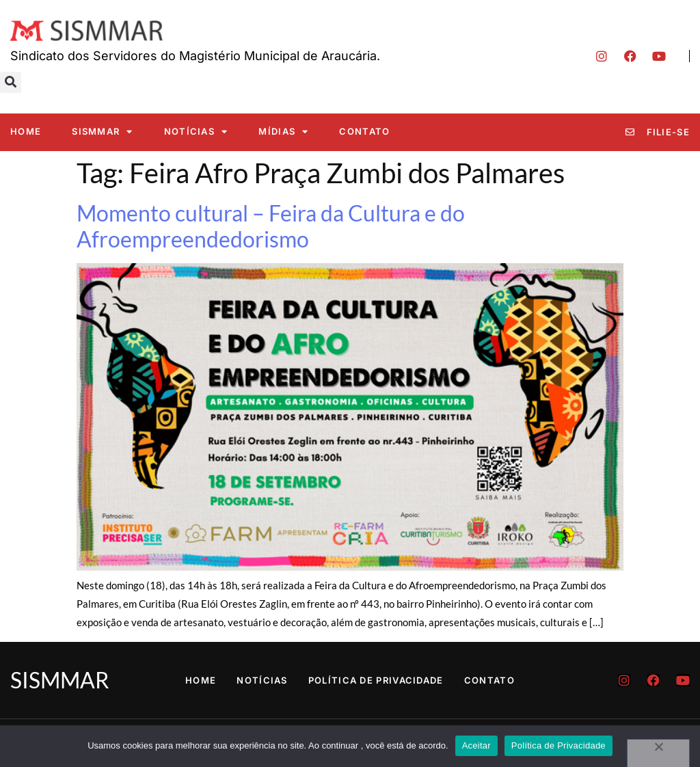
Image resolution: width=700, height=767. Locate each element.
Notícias (196, 132)
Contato (364, 131)
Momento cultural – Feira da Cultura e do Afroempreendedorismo (271, 226)
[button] (11, 82)
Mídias (283, 132)
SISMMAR (102, 132)
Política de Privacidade (376, 680)
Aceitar (476, 745)
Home (26, 131)
